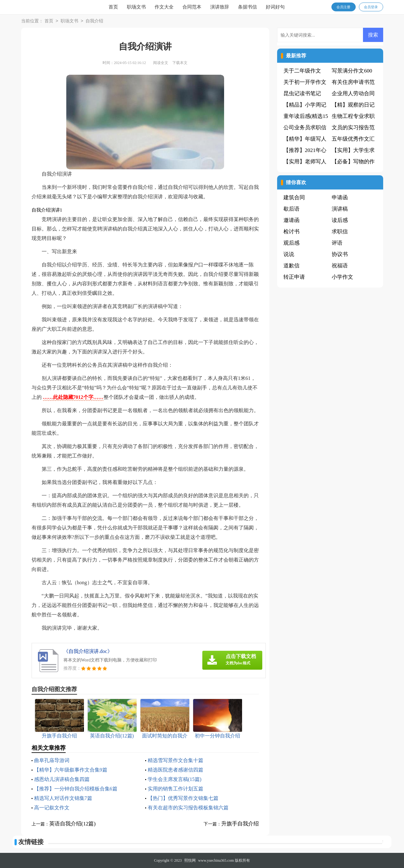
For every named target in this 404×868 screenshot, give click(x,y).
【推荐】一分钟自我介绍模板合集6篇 (76, 789)
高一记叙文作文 (52, 808)
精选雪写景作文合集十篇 (175, 760)
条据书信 (247, 7)
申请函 (340, 198)
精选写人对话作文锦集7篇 (63, 798)
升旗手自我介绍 (240, 824)
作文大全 (164, 7)
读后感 (340, 220)
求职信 (340, 232)
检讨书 (291, 232)
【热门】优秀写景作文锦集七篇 (183, 798)
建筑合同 (294, 198)
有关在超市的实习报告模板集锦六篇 (188, 808)
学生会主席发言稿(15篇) (175, 779)
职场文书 (136, 7)
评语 (337, 243)
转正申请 (294, 277)
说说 (289, 254)
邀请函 (291, 220)
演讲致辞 (220, 7)
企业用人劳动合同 (353, 93)
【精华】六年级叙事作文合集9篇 (71, 770)
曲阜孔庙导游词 (52, 760)
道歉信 (291, 266)
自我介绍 (94, 21)
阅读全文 (161, 63)
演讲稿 (340, 209)
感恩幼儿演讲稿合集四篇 (62, 779)
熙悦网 (190, 860)
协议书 (340, 254)
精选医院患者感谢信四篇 (175, 770)
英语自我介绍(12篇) (72, 824)
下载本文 (180, 63)
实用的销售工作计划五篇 (175, 789)
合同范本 (192, 7)
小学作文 (342, 277)
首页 (113, 7)
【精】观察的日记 (353, 105)
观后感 (291, 243)
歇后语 (291, 209)
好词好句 (275, 7)
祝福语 (340, 266)
